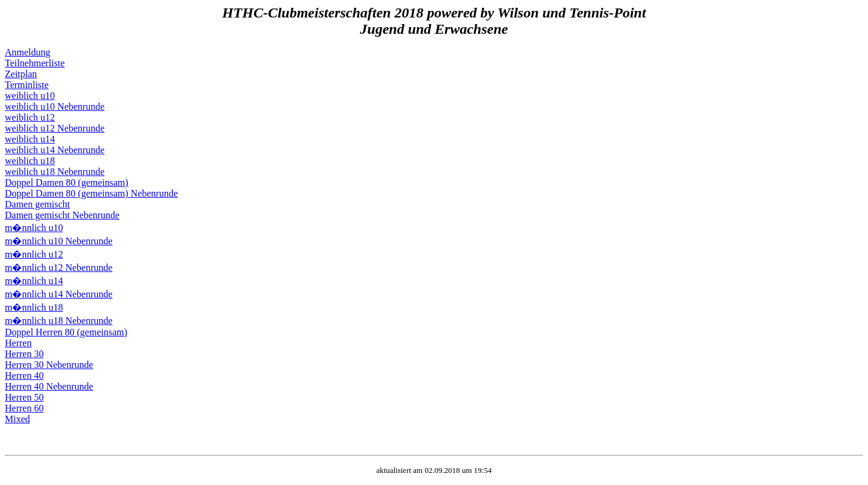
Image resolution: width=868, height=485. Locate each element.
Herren (18, 343)
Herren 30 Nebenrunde (49, 365)
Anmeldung (28, 52)
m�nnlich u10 (34, 228)
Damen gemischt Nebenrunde (62, 215)
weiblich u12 (30, 117)
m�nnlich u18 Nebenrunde (59, 321)
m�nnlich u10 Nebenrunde (59, 241)
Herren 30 (24, 354)
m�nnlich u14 (34, 281)
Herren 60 (24, 408)
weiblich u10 (30, 96)
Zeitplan (21, 74)
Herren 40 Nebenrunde (49, 386)
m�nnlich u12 (34, 254)
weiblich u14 (30, 139)
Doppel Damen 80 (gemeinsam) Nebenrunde (91, 193)
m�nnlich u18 (34, 307)
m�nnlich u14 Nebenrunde (59, 294)
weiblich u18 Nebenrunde (55, 172)
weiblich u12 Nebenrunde (55, 128)
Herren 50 (24, 397)
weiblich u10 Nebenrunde (55, 106)
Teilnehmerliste (35, 63)
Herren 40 (24, 376)
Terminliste (27, 85)
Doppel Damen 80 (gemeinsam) (67, 182)
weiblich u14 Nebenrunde (55, 150)
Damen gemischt (37, 204)
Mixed (17, 419)
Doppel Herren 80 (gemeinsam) (66, 332)
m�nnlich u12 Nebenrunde (59, 268)
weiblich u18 (30, 161)
